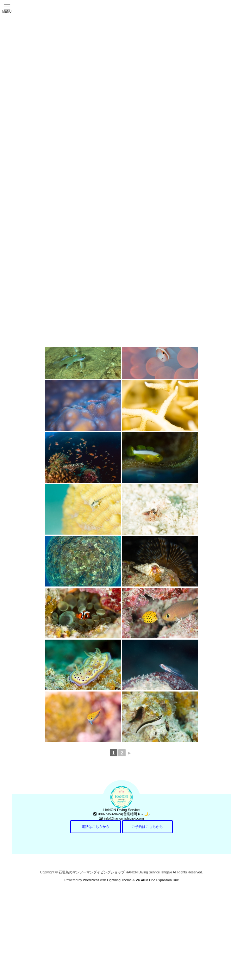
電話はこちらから (96, 827)
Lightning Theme (119, 880)
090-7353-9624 (110, 814)
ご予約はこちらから (147, 827)
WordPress (91, 880)
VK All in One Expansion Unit (157, 880)
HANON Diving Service (121, 810)
